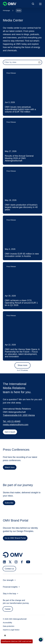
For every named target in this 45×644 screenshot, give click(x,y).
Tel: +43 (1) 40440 (12, 421)
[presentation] (22, 62)
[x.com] (10, 562)
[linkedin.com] (4, 562)
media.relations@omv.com (16, 425)
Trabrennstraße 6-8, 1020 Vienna (19, 415)
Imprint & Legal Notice (11, 630)
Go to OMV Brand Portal (15, 539)
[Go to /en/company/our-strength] (5, 635)
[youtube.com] (28, 562)
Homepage (6, 11)
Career (8, 609)
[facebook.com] (22, 562)
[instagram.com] (16, 562)
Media (19, 11)
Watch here (10, 468)
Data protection (9, 626)
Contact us (9, 569)
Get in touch (10, 432)
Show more (22, 365)
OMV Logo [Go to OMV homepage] (10, 4)
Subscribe (9, 504)
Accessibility (7, 623)
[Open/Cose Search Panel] (33, 4)
